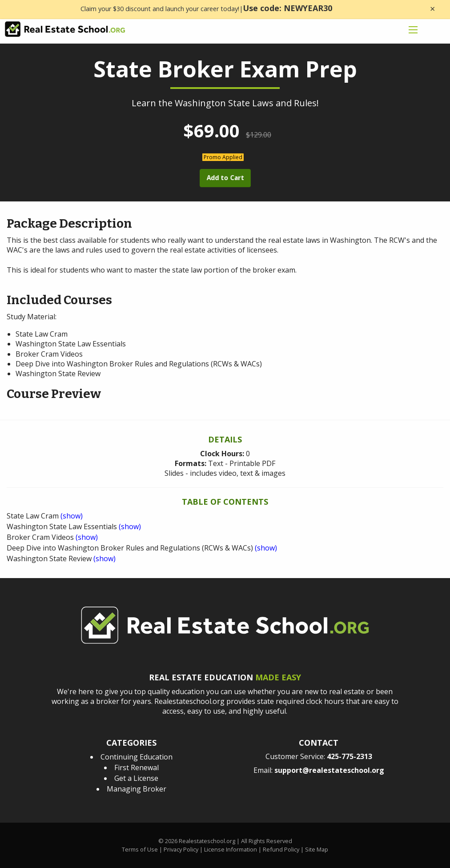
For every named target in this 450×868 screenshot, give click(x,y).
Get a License (136, 778)
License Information (231, 849)
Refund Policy (281, 849)
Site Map (317, 849)
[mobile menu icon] (413, 30)
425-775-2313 (350, 756)
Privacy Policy (181, 849)
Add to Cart (225, 178)
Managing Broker (137, 789)
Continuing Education (137, 757)
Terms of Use (140, 849)
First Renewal (137, 768)
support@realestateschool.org (329, 770)
